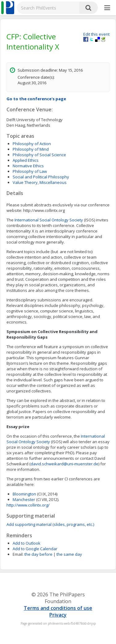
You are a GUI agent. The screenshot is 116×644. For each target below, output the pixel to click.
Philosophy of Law (30, 171)
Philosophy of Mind (31, 149)
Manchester (24, 499)
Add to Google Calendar (35, 549)
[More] (107, 8)
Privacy (58, 615)
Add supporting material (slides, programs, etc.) (50, 524)
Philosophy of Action (32, 144)
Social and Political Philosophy (41, 177)
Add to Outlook (27, 543)
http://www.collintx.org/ (28, 505)
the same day (69, 554)
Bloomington (25, 494)
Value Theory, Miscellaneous (40, 182)
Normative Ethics (28, 166)
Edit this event (96, 34)
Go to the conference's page (36, 99)
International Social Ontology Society (49, 220)
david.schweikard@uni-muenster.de (64, 464)
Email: (18, 554)
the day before (38, 554)
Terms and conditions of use (58, 608)
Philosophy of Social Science (39, 155)
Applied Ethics (26, 160)
